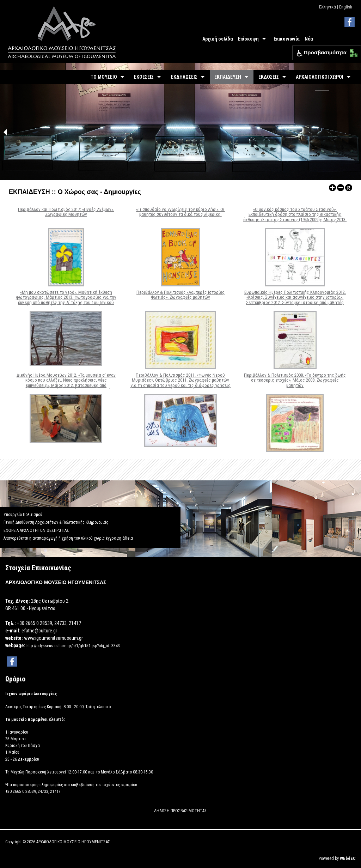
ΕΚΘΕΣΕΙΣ (144, 77)
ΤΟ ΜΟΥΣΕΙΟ (104, 77)
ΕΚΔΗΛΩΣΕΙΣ (184, 77)
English (346, 7)
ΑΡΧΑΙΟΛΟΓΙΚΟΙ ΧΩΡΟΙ (320, 77)
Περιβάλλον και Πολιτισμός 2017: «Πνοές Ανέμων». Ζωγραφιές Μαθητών (66, 212)
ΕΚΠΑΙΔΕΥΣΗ (228, 77)
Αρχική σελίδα (218, 39)
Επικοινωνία (287, 39)
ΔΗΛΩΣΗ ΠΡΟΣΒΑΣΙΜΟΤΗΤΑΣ (180, 811)
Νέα (309, 39)
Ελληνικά (328, 7)
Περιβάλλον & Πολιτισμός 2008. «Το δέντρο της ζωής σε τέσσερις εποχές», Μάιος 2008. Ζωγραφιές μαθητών (295, 380)
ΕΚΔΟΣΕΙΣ (269, 77)
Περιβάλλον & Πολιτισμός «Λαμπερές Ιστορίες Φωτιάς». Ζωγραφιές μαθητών (180, 295)
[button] (352, 51)
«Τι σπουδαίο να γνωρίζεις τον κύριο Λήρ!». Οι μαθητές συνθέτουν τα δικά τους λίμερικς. (180, 212)
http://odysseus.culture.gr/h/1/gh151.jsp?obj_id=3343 (73, 646)
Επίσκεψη (248, 39)
